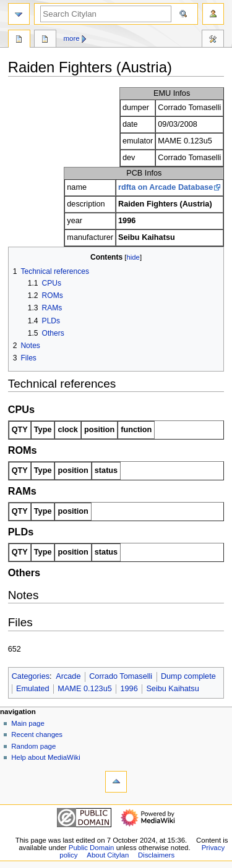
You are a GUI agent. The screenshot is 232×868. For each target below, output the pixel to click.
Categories (31, 676)
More (72, 38)
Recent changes (37, 734)
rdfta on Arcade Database (165, 187)
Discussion (45, 40)
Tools (213, 40)
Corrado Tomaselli (121, 676)
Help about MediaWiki (45, 757)
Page (19, 40)
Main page (28, 723)
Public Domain (92, 848)
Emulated (33, 689)
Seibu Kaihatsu (172, 689)
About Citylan (108, 855)
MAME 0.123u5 (84, 689)
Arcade (68, 676)
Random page (33, 746)
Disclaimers (156, 855)
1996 (129, 689)
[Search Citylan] (106, 14)
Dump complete (188, 676)
